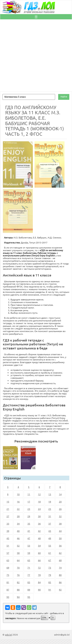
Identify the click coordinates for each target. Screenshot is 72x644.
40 (18, 531)
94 (18, 597)
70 (18, 568)
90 (39, 590)
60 (39, 553)
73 (50, 568)
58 (18, 553)
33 (8, 524)
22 (18, 509)
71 (29, 568)
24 (39, 509)
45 (8, 538)
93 (8, 597)
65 (29, 560)
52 (18, 546)
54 (39, 546)
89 (29, 590)
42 (39, 531)
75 (8, 575)
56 (60, 546)
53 (29, 546)
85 (50, 582)
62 (60, 553)
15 (8, 502)
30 (39, 516)
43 (50, 531)
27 (8, 516)
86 (60, 582)
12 (39, 494)
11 (29, 494)
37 (50, 524)
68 (60, 560)
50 (60, 538)
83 (29, 582)
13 (50, 494)
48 (39, 538)
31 (50, 516)
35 (29, 524)
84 (39, 582)
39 (8, 531)
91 (50, 590)
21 (8, 509)
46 (18, 538)
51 (8, 546)
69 (8, 568)
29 (29, 516)
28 (18, 516)
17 (29, 502)
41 (29, 531)
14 (60, 494)
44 (60, 531)
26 (60, 509)
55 (50, 546)
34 (18, 524)
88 (18, 590)
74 (60, 568)
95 (29, 597)
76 (18, 575)
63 (8, 560)
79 (50, 575)
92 (60, 590)
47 (29, 538)
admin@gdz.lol (62, 635)
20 (60, 502)
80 (60, 575)
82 (18, 582)
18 (39, 502)
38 (60, 524)
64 (18, 560)
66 (39, 560)
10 (18, 494)
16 (18, 502)
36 (39, 524)
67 (50, 560)
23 (29, 509)
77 (29, 575)
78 (39, 575)
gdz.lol (8, 635)
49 (50, 538)
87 (8, 590)
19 (50, 502)
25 (50, 509)
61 (50, 553)
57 (8, 553)
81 (8, 582)
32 (60, 516)
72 (39, 568)
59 (29, 553)
